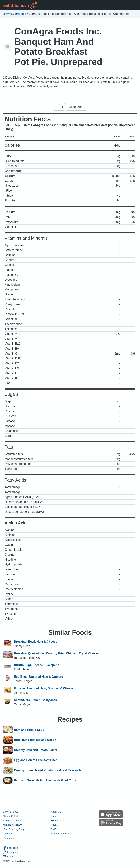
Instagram (10, 852)
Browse (8, 14)
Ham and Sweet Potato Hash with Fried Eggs (45, 781)
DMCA (54, 829)
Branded (21, 14)
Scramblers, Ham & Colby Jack (36, 700)
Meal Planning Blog (13, 829)
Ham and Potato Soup (29, 730)
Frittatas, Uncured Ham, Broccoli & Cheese (44, 688)
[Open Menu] (134, 5)
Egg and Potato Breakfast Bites (36, 760)
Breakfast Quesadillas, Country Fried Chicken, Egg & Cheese (56, 653)
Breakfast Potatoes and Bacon (35, 740)
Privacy (55, 825)
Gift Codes (9, 834)
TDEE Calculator (12, 820)
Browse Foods (11, 812)
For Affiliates (58, 820)
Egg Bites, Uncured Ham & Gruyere (39, 677)
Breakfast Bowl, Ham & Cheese (36, 642)
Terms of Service (60, 834)
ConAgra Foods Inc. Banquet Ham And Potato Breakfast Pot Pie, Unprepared (58, 47)
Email (8, 857)
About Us (56, 812)
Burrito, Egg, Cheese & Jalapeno (37, 665)
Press (54, 816)
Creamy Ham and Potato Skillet (36, 750)
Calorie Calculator (12, 816)
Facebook (10, 848)
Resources (9, 838)
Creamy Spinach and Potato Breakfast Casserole (48, 770)
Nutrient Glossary (12, 825)
